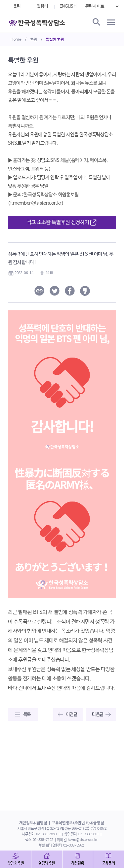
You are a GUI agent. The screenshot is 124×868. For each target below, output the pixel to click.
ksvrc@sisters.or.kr (83, 840)
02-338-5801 (89, 834)
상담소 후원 (16, 863)
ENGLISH (68, 6)
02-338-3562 (73, 846)
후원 (34, 40)
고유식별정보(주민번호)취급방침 (78, 823)
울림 (17, 6)
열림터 (42, 6)
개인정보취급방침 (33, 823)
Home (16, 40)
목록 (27, 714)
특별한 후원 (55, 40)
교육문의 (109, 863)
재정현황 (78, 863)
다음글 (98, 714)
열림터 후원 (47, 863)
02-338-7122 (43, 840)
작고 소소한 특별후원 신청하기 (62, 223)
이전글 (72, 714)
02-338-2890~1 (48, 834)
